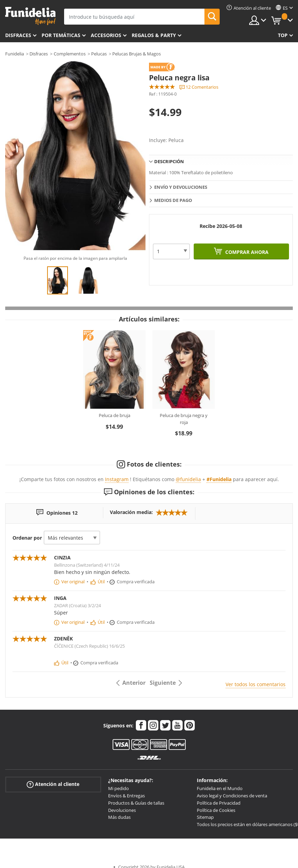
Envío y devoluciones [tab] (181, 187)
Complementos (70, 54)
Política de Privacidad (219, 803)
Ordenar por (27, 538)
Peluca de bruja (115, 415)
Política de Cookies (216, 810)
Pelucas (99, 54)
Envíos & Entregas (126, 796)
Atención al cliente (53, 784)
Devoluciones (122, 810)
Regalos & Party (154, 35)
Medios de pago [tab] (173, 200)
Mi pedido (119, 788)
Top (283, 35)
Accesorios (106, 35)
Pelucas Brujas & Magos (137, 54)
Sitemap (205, 817)
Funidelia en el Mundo (220, 788)
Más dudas (119, 817)
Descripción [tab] (169, 161)
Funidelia (15, 54)
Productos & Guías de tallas (136, 803)
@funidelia (188, 479)
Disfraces (18, 35)
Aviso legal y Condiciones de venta (232, 796)
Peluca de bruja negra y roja (184, 419)
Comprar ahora (246, 252)
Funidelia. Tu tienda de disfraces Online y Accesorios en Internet (30, 16)
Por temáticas (61, 35)
